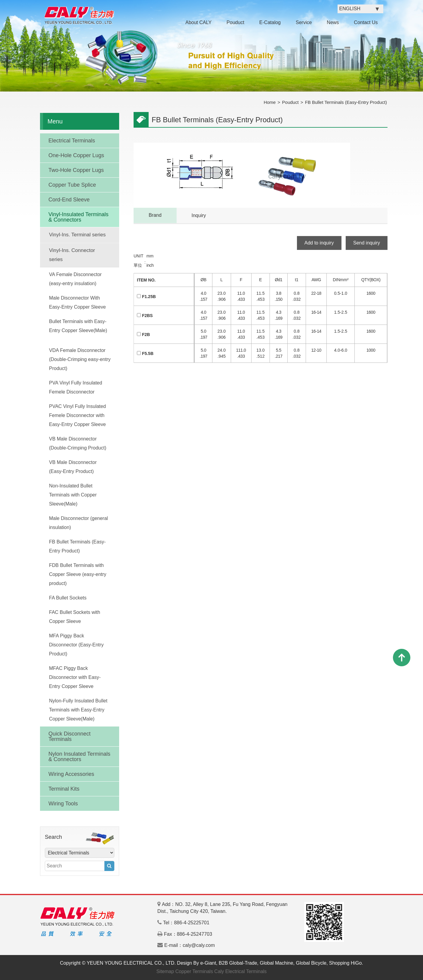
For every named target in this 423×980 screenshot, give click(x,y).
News (333, 22)
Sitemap (165, 971)
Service (304, 22)
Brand (155, 215)
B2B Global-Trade (238, 963)
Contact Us (366, 22)
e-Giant (208, 963)
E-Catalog (270, 22)
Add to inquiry (319, 243)
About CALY (198, 22)
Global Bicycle (311, 963)
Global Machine (276, 963)
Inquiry (199, 215)
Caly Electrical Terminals (240, 971)
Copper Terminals (194, 971)
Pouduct (235, 22)
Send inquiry (367, 243)
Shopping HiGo (346, 963)
